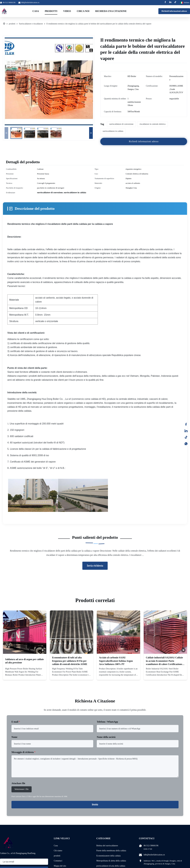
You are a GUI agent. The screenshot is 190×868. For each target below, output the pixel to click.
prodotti (12, 24)
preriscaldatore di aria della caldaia (111, 866)
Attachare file (18, 783)
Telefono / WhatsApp (107, 722)
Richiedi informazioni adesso (174, 11)
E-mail (16, 722)
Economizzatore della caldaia (108, 856)
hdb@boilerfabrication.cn (30, 2)
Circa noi (83, 11)
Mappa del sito (60, 866)
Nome (14, 737)
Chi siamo (58, 851)
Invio (95, 805)
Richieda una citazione (111, 11)
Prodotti (51, 11)
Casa (36, 11)
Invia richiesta (95, 566)
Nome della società (106, 737)
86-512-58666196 (151, 846)
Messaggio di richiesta (23, 752)
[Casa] (4, 24)
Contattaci (58, 861)
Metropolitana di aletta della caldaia (111, 861)
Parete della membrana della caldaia (111, 851)
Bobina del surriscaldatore (107, 846)
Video (67, 11)
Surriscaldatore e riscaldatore (31, 24)
